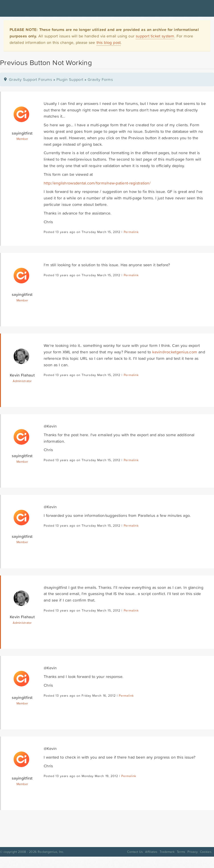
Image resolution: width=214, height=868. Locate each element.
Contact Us (135, 852)
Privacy (193, 852)
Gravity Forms (100, 79)
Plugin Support (70, 79)
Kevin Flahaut (22, 375)
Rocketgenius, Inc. (51, 852)
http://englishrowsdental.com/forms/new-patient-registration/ (97, 183)
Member (22, 139)
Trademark (167, 852)
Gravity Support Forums (30, 79)
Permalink (131, 232)
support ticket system (155, 36)
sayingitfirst (22, 133)
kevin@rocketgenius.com (175, 352)
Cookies (206, 852)
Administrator (22, 381)
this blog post (109, 42)
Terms (181, 852)
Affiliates (151, 852)
